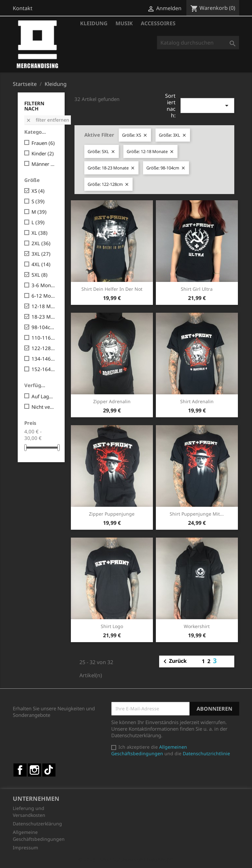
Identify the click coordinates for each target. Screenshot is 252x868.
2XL (41, 243)
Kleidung (94, 23)
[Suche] (198, 43)
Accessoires (158, 23)
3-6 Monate (43, 285)
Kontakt (23, 8)
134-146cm (43, 359)
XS (38, 191)
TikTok (49, 770)
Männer (43, 164)
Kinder (43, 153)
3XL (41, 254)
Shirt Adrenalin (197, 401)
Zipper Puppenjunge (112, 514)
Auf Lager (43, 396)
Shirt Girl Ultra (197, 289)
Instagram (34, 770)
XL (40, 233)
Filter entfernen (48, 120)
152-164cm (43, 369)
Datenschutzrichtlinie (206, 753)
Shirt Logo (112, 626)
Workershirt (197, 626)
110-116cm (43, 338)
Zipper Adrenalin (112, 401)
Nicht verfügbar (43, 407)
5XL (40, 275)
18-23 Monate (43, 317)
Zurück (174, 661)
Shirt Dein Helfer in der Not (112, 289)
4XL (41, 264)
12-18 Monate (43, 306)
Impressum (25, 848)
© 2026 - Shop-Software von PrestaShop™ (126, 859)
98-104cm (43, 327)
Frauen (43, 143)
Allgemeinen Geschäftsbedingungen (149, 750)
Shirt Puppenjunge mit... (197, 514)
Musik (124, 23)
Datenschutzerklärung (37, 824)
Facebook (20, 770)
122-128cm (43, 348)
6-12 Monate (43, 296)
